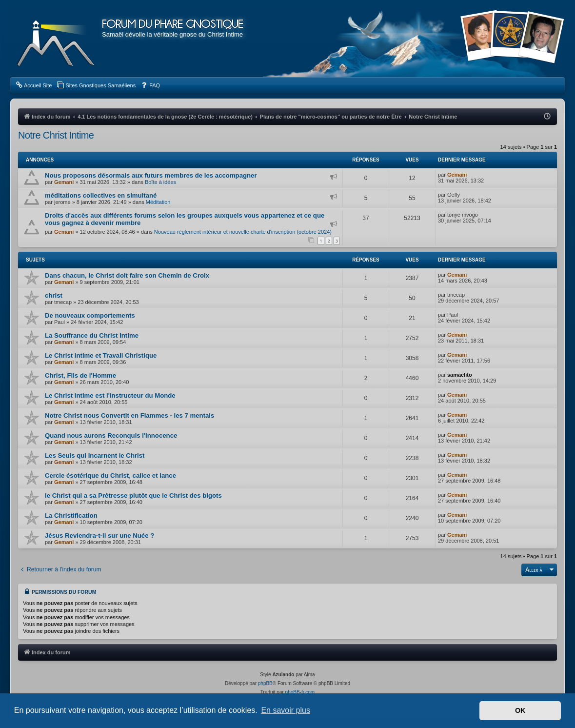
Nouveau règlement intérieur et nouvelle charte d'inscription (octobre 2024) (243, 232)
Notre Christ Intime (56, 135)
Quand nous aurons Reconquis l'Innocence (111, 435)
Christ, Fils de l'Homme (80, 375)
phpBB (265, 683)
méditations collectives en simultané (101, 195)
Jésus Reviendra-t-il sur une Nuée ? (99, 536)
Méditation (158, 202)
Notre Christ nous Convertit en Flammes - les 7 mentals (129, 415)
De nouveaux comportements (90, 315)
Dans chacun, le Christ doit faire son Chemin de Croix (127, 275)
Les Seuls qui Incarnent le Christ (95, 455)
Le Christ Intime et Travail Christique (101, 355)
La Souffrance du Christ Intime (92, 335)
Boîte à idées (160, 182)
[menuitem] (33, 85)
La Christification (71, 516)
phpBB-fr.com (300, 692)
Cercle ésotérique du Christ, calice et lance (110, 475)
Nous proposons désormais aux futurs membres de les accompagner (151, 175)
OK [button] (520, 710)
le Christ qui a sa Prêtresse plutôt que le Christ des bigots (133, 495)
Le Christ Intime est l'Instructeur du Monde (110, 395)
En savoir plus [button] (286, 710)
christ (54, 295)
